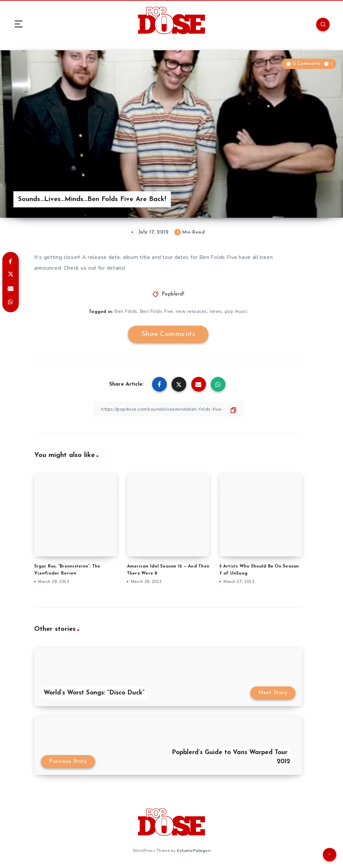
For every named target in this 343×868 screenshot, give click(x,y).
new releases (191, 311)
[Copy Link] (168, 409)
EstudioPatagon (194, 851)
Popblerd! (173, 294)
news (216, 311)
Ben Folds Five (157, 311)
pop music (236, 311)
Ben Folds (126, 311)
